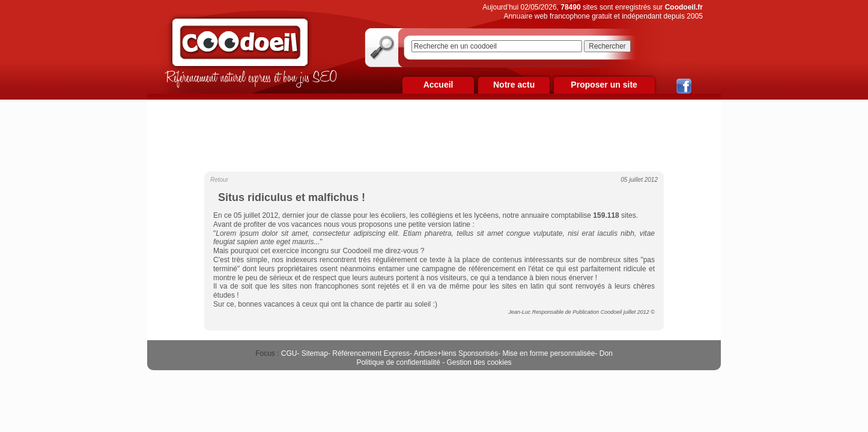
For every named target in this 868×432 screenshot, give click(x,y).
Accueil (439, 85)
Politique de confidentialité (398, 362)
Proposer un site (604, 85)
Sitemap (315, 353)
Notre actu (514, 85)
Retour (219, 180)
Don (606, 353)
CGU (289, 353)
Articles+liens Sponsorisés (456, 353)
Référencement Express (371, 353)
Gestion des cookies (479, 362)
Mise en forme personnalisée (548, 353)
